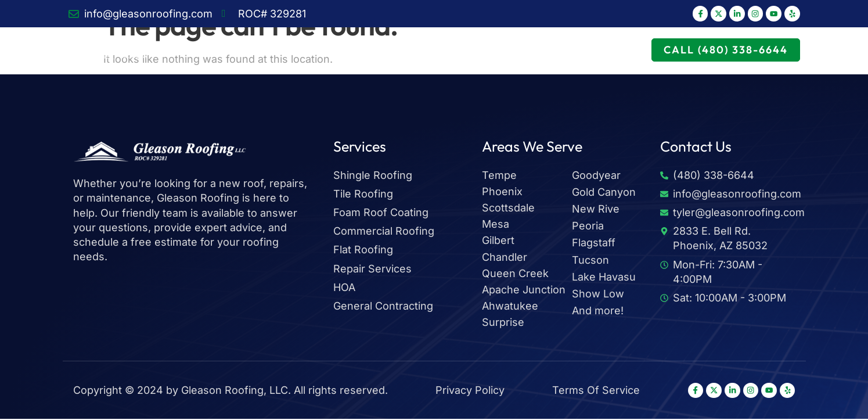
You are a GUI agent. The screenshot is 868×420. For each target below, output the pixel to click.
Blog (577, 50)
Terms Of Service (593, 391)
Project (525, 50)
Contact (629, 50)
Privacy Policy (468, 391)
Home (241, 50)
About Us (371, 50)
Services (302, 51)
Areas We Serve (449, 50)
